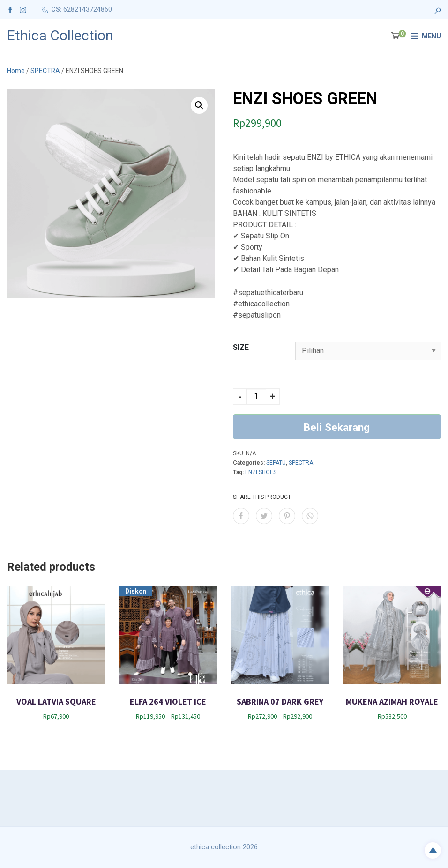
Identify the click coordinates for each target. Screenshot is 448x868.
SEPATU (276, 463)
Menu (431, 36)
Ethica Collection (60, 36)
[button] (199, 105)
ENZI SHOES (261, 472)
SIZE (241, 347)
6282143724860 (88, 9)
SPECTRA (45, 71)
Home (16, 71)
